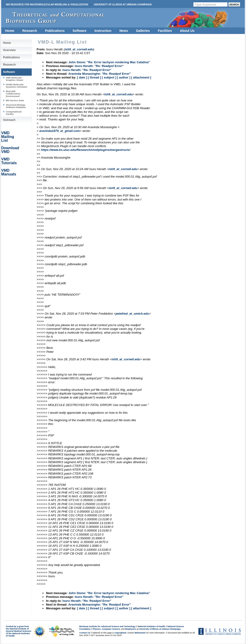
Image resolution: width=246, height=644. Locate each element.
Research (30, 31)
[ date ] (82, 77)
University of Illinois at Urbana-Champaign (123, 5)
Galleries (143, 31)
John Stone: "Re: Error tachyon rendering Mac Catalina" (109, 62)
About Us (187, 31)
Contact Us (85, 633)
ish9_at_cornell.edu (118, 94)
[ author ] (124, 77)
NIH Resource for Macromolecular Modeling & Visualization (47, 5)
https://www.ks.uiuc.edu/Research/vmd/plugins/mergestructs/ (86, 150)
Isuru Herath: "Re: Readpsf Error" (99, 66)
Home (10, 31)
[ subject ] (109, 77)
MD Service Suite (15, 100)
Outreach (9, 120)
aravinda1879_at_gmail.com (60, 131)
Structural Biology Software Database (16, 106)
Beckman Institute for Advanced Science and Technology (107, 626)
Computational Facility (14, 113)
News (124, 31)
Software (79, 31)
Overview (9, 50)
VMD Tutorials (9, 161)
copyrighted (120, 633)
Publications (55, 31)
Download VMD (10, 150)
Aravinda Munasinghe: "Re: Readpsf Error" (100, 74)
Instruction (103, 31)
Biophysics (131, 629)
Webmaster (140, 633)
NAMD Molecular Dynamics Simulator (17, 86)
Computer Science (111, 629)
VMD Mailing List (8, 137)
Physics (97, 629)
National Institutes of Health (151, 626)
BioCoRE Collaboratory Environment (13, 94)
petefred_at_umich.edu (132, 314)
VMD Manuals (9, 172)
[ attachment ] (141, 77)
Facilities (165, 31)
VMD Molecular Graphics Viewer (15, 79)
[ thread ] (94, 77)
